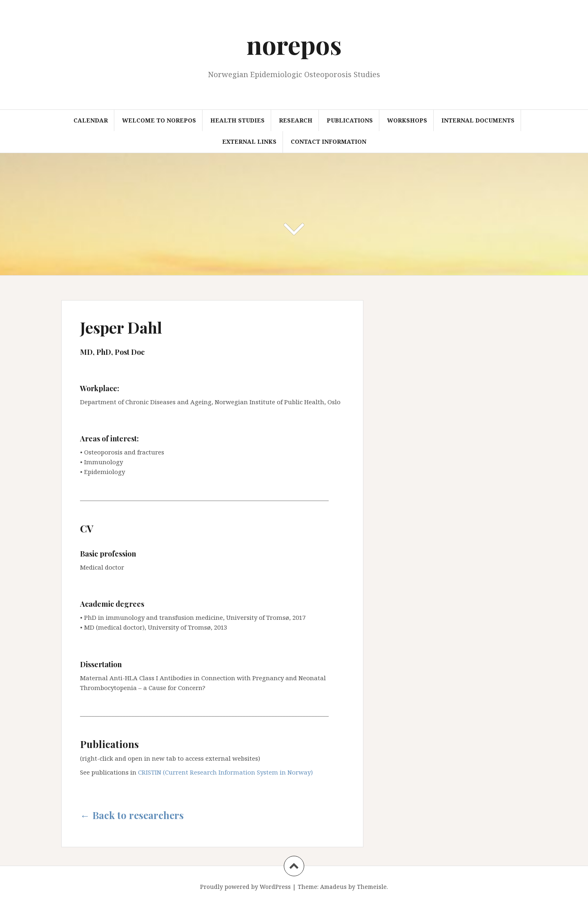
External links (249, 141)
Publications (350, 120)
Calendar (91, 120)
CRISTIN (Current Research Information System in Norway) (225, 772)
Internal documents (478, 120)
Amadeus (333, 887)
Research (296, 120)
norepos (294, 44)
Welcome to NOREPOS (159, 120)
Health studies (237, 120)
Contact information (329, 141)
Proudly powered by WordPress (245, 887)
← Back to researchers (132, 815)
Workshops (407, 120)
